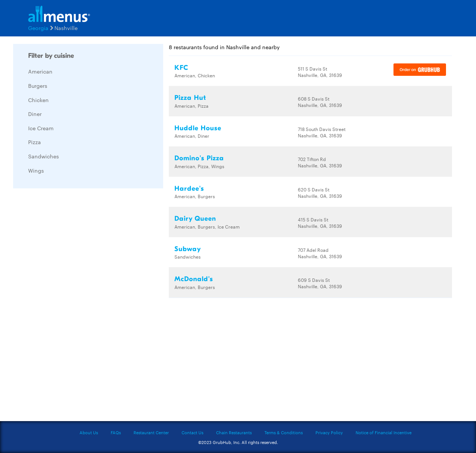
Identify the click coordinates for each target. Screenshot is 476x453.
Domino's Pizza (199, 158)
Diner (35, 114)
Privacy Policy (329, 432)
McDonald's (194, 279)
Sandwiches (44, 156)
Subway (188, 249)
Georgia (38, 28)
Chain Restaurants (234, 432)
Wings (36, 170)
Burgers (38, 86)
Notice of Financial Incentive (384, 432)
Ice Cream (41, 128)
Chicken (38, 100)
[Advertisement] (69, 307)
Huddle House (198, 128)
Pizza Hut (190, 98)
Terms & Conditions (284, 432)
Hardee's (189, 189)
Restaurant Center (151, 432)
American (40, 71)
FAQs (116, 432)
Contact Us (192, 432)
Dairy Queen (195, 219)
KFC (181, 68)
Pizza (35, 142)
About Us (89, 432)
